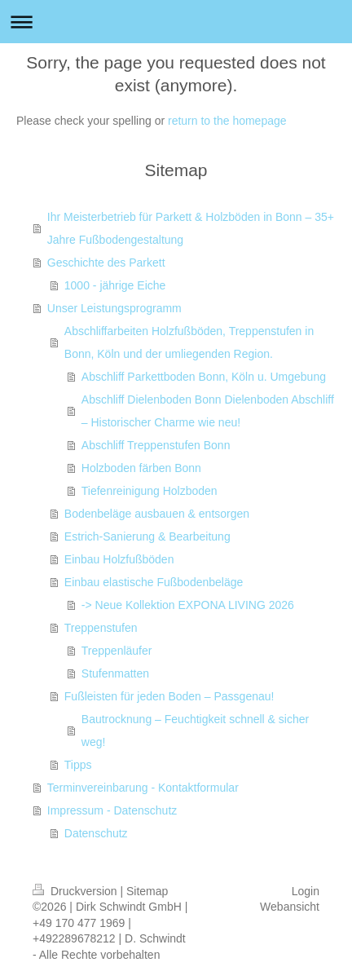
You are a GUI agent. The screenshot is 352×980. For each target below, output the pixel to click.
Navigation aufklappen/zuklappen (176, 22)
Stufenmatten (115, 673)
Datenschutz (96, 833)
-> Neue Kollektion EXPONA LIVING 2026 (188, 605)
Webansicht (290, 907)
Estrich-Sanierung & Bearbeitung (147, 536)
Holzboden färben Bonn (141, 468)
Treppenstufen (101, 628)
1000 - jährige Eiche (115, 285)
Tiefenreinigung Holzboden (150, 491)
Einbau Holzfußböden (119, 559)
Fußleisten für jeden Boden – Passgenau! (169, 696)
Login (306, 891)
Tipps (78, 765)
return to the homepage (227, 121)
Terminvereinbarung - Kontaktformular (143, 788)
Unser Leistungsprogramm (114, 308)
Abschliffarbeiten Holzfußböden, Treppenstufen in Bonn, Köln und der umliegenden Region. (189, 342)
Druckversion (76, 891)
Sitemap (147, 891)
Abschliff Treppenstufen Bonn (156, 445)
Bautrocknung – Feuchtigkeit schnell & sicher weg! (195, 731)
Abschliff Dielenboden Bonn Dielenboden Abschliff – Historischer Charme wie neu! (208, 411)
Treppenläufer (117, 651)
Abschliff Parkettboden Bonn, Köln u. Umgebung (204, 377)
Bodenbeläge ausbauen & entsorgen (157, 514)
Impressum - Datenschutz (112, 810)
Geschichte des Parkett (106, 263)
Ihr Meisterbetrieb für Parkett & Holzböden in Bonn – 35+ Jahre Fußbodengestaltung (191, 228)
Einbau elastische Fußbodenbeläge (154, 582)
